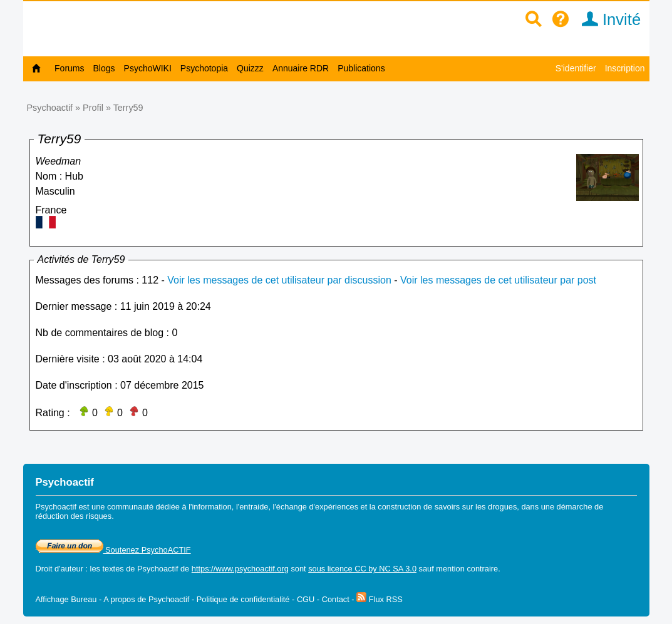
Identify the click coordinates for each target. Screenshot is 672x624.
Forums (69, 68)
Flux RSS (380, 599)
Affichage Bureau (66, 599)
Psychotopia (204, 68)
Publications (361, 68)
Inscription (625, 68)
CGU (306, 599)
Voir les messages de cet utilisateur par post (498, 280)
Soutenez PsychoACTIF (113, 550)
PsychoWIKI (148, 68)
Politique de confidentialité (243, 599)
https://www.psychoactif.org (240, 569)
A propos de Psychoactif (146, 599)
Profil (93, 108)
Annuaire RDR (301, 68)
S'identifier (576, 68)
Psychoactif (50, 108)
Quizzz (250, 68)
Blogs (104, 68)
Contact (336, 599)
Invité (607, 19)
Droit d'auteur (59, 569)
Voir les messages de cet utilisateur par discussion (279, 280)
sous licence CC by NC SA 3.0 (362, 569)
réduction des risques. (75, 516)
